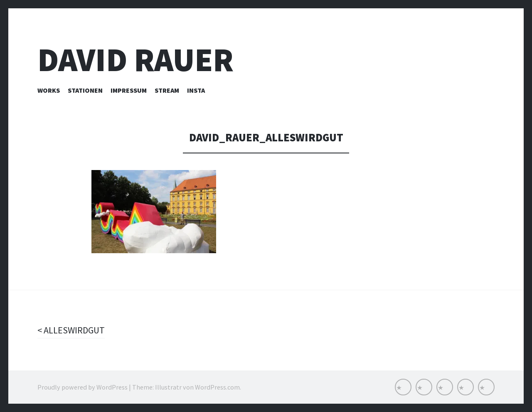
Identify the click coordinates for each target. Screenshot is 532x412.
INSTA (196, 90)
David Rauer (135, 60)
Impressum (129, 90)
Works (49, 90)
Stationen (85, 90)
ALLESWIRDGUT (73, 330)
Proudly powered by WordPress (83, 387)
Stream (167, 90)
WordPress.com (217, 387)
